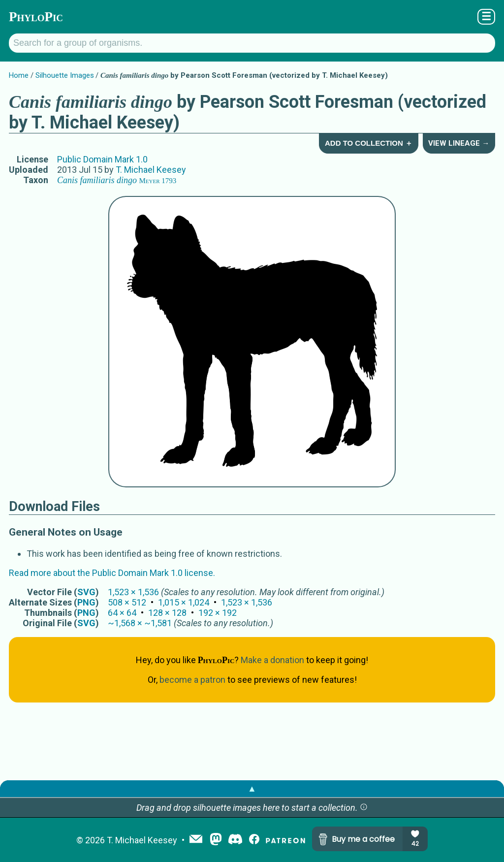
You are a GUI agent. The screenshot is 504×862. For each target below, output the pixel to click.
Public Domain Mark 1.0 (102, 159)
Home (19, 75)
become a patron (192, 680)
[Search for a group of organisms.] (252, 43)
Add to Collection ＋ (369, 143)
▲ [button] (252, 788)
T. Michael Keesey (151, 170)
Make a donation (272, 660)
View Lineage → (459, 143)
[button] (364, 808)
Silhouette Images (65, 75)
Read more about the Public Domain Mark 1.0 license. (112, 573)
